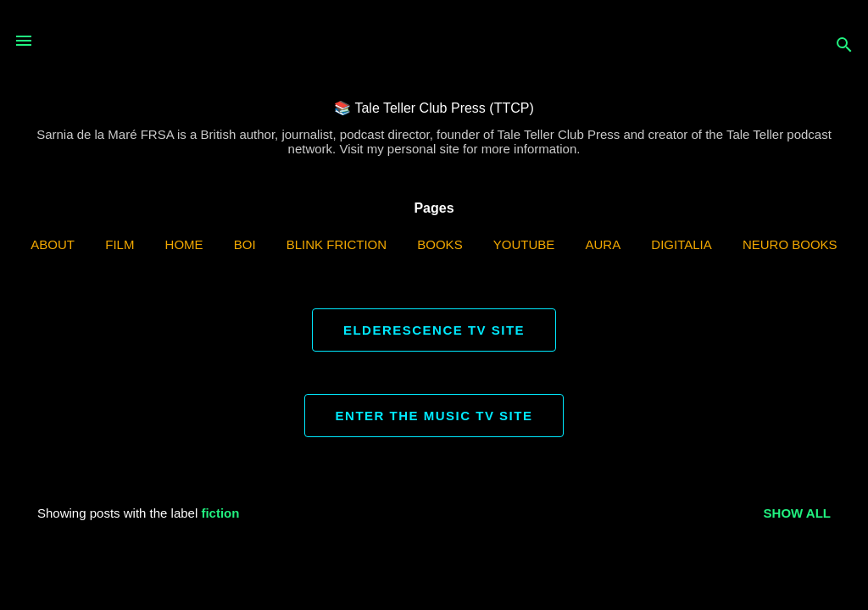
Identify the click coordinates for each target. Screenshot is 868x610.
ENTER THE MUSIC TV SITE (434, 416)
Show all (797, 513)
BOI (245, 244)
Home (184, 244)
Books (440, 244)
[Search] (844, 46)
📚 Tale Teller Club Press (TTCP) (434, 108)
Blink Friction (337, 244)
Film (120, 244)
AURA (604, 244)
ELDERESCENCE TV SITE (434, 330)
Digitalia (681, 244)
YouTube (524, 244)
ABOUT (53, 244)
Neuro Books (790, 244)
